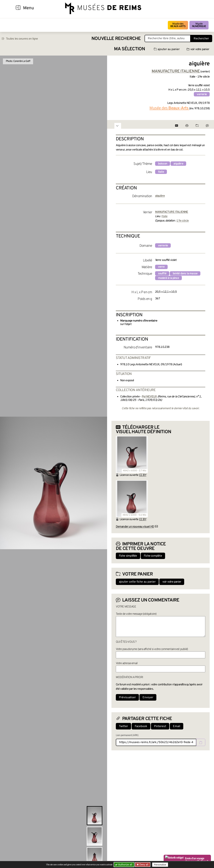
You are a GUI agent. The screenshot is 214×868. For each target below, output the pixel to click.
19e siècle (183, 221)
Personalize (160, 865)
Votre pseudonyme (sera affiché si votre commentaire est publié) (152, 649)
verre (161, 267)
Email (177, 726)
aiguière (178, 164)
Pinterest (160, 726)
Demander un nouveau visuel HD (135, 527)
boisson (163, 164)
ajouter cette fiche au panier (137, 582)
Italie (161, 172)
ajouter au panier (167, 49)
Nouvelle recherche (116, 39)
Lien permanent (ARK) (127, 735)
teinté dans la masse (185, 274)
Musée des (178, 25)
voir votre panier (198, 49)
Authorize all (124, 865)
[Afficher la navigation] (18, 8)
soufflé (162, 274)
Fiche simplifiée (128, 556)
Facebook (141, 726)
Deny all (144, 865)
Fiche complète (153, 556)
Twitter (123, 726)
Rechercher (201, 39)
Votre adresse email (127, 663)
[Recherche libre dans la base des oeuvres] (168, 38)
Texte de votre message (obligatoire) (136, 614)
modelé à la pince (168, 278)
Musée (199, 25)
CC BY (143, 475)
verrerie (202, 94)
